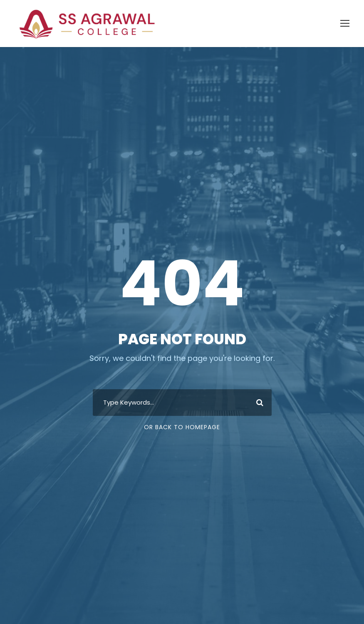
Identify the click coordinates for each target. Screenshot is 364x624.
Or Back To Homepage (182, 419)
